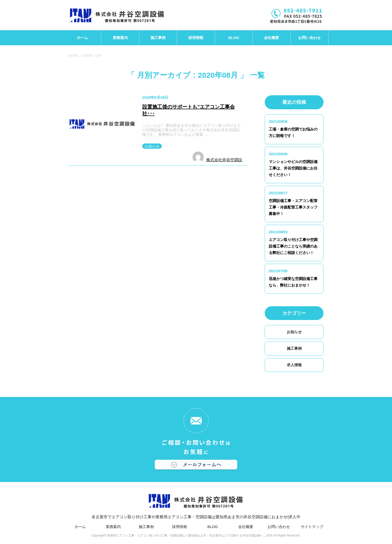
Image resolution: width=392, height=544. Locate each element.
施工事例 (158, 38)
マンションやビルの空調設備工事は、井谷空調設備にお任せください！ (293, 168)
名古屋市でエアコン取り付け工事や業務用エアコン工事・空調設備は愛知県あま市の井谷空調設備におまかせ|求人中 (196, 504)
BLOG (234, 38)
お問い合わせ (309, 38)
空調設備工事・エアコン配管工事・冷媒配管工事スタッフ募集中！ (293, 207)
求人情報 (294, 365)
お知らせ (152, 146)
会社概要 (271, 38)
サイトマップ (312, 527)
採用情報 (196, 38)
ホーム (82, 38)
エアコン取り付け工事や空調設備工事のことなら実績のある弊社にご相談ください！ (293, 246)
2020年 (87, 56)
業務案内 (120, 38)
